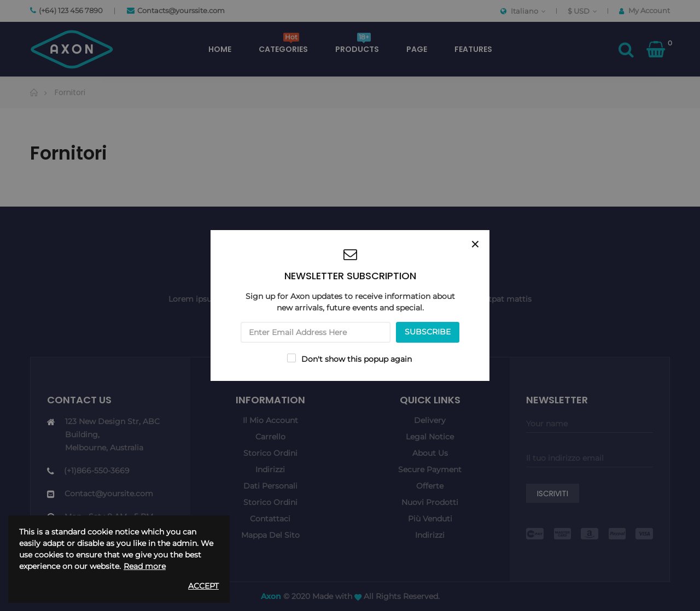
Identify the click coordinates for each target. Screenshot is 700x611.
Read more (145, 566)
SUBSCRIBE (428, 332)
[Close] (475, 244)
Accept (203, 586)
